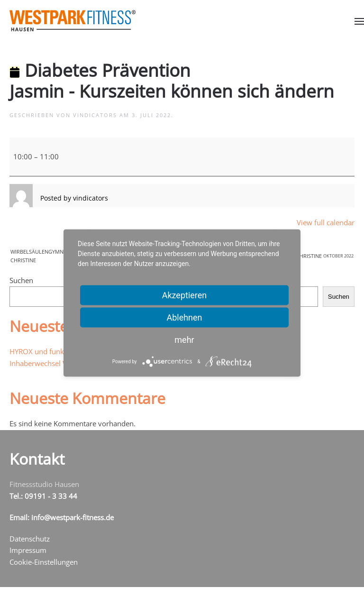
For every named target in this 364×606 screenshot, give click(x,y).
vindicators (95, 115)
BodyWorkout (304, 256)
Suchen (21, 280)
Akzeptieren (185, 295)
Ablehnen (184, 317)
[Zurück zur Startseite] (73, 21)
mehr (184, 340)
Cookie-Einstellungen (44, 562)
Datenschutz (30, 539)
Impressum (28, 550)
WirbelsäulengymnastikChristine (62, 256)
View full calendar (326, 222)
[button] (359, 21)
